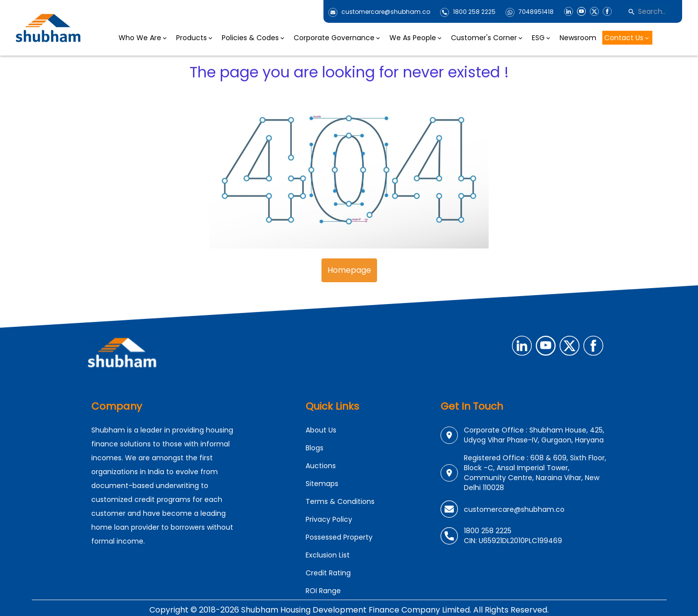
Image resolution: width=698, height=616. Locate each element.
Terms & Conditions (340, 501)
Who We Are (143, 38)
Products (195, 38)
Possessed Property (339, 537)
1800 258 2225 (474, 12)
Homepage (349, 270)
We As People (416, 38)
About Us (321, 430)
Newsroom (578, 38)
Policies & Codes (254, 38)
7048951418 (536, 12)
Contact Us (627, 38)
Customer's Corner (487, 38)
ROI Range (323, 591)
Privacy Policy (329, 519)
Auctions (321, 466)
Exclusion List (328, 555)
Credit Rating (328, 573)
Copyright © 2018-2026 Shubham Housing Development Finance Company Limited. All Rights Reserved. (349, 610)
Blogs (315, 448)
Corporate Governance (338, 38)
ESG (542, 38)
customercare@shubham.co (386, 12)
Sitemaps (322, 484)
